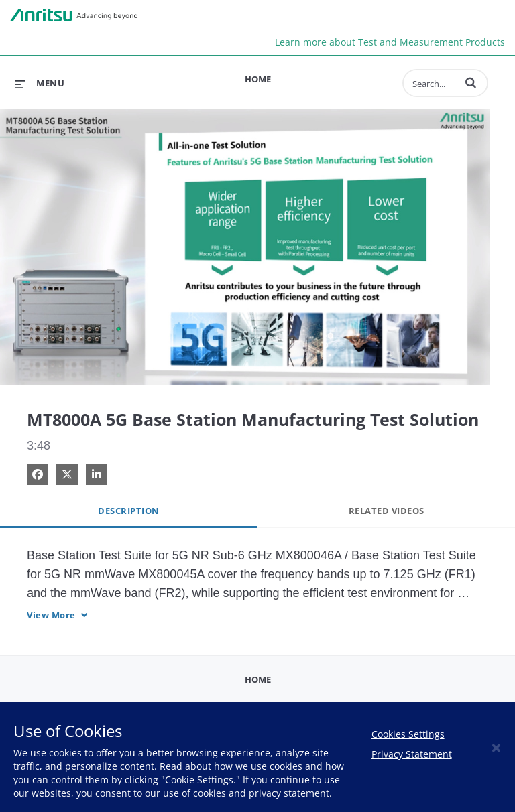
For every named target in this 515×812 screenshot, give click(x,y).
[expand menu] (40, 83)
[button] (471, 82)
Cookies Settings (408, 734)
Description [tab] (129, 511)
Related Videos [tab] (387, 511)
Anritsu (74, 15)
